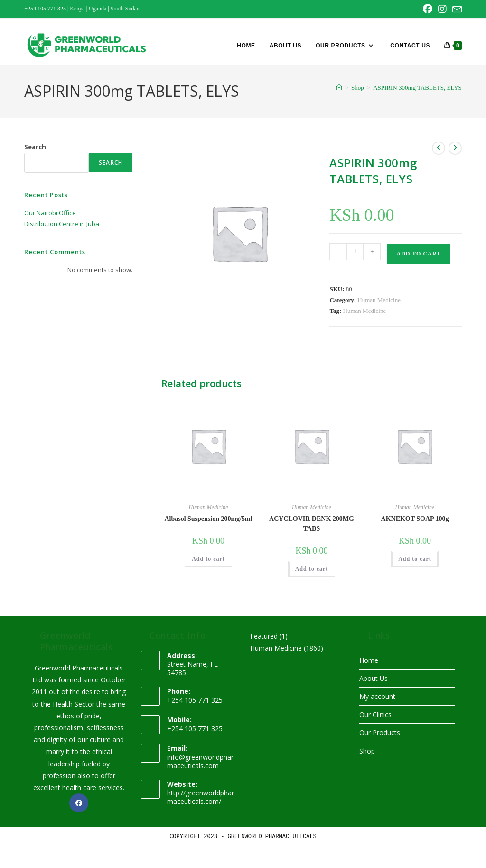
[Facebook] (79, 803)
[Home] (339, 88)
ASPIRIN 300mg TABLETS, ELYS (417, 88)
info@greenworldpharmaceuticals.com (200, 761)
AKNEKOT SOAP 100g (415, 519)
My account (377, 696)
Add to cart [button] (208, 559)
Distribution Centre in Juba (62, 224)
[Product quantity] (355, 252)
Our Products (380, 732)
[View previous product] (439, 148)
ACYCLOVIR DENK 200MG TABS (312, 524)
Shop (367, 751)
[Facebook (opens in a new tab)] (428, 9)
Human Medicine (379, 300)
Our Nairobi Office (50, 213)
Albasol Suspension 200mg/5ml (208, 519)
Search (35, 147)
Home (369, 660)
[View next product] (455, 148)
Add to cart (418, 254)
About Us (374, 678)
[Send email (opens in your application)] (456, 9)
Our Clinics (375, 714)
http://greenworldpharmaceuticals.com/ (201, 797)
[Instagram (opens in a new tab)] (442, 9)
